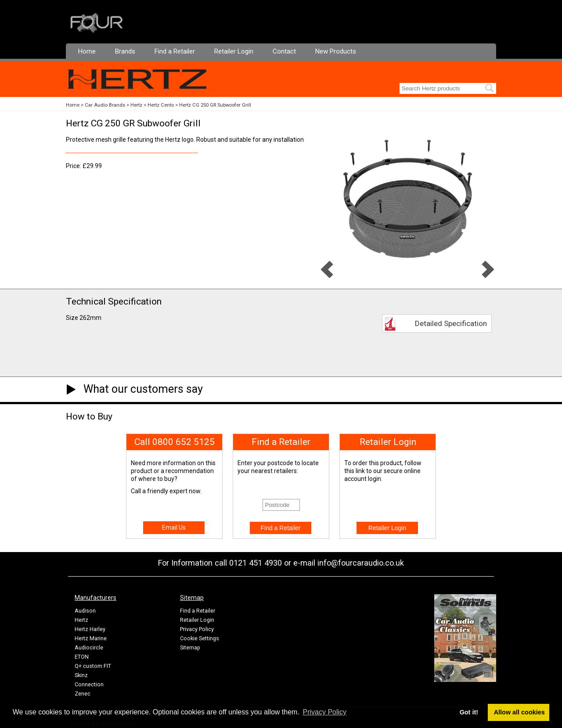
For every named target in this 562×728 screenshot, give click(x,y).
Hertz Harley (90, 629)
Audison (85, 611)
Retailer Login (234, 51)
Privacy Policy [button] (325, 712)
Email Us (174, 527)
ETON (82, 657)
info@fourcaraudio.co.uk (361, 563)
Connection (89, 684)
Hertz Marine (91, 638)
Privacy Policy (197, 629)
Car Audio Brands (105, 105)
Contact (284, 51)
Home (87, 51)
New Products (336, 51)
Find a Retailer (175, 51)
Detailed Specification (451, 323)
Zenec (83, 694)
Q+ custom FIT (93, 666)
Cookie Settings (200, 638)
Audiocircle (89, 647)
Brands (125, 51)
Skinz (81, 675)
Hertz (136, 105)
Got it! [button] (469, 712)
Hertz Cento (161, 105)
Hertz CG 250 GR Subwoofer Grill (215, 105)
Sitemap (190, 647)
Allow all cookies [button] (519, 712)
